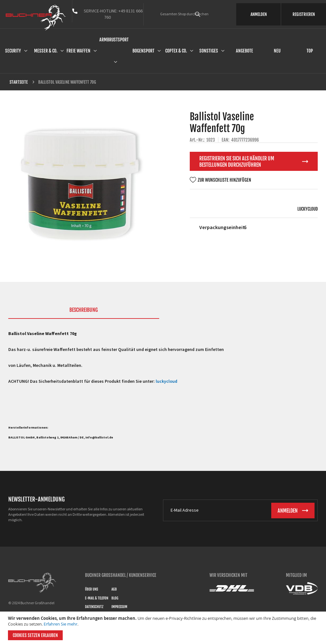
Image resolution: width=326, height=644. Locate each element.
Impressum (119, 607)
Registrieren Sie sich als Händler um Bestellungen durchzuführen (237, 162)
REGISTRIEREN (304, 14)
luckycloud (308, 209)
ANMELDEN (259, 14)
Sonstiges (209, 51)
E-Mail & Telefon (97, 598)
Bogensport (143, 51)
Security (13, 51)
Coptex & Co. (176, 51)
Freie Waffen (78, 51)
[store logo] (36, 17)
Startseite (19, 82)
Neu (277, 51)
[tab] (84, 313)
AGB (114, 589)
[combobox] (207, 14)
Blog (115, 598)
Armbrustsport (114, 40)
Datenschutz (94, 607)
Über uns (92, 589)
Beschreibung (84, 310)
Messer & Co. (46, 51)
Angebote (244, 51)
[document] (164, 628)
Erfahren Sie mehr (60, 624)
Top (310, 51)
